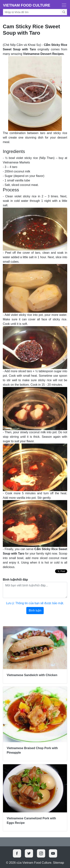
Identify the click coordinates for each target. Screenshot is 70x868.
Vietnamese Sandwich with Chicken (32, 675)
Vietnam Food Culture (27, 5)
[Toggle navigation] (63, 5)
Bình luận (35, 610)
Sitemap (59, 863)
